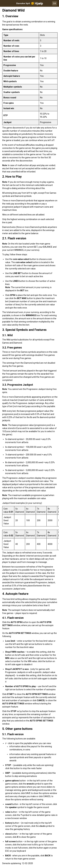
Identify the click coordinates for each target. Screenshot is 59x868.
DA (55, 3)
